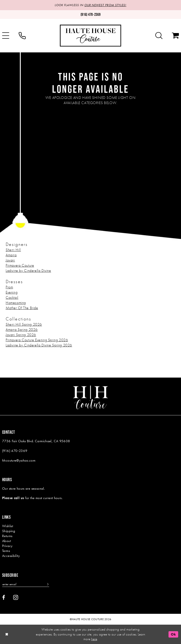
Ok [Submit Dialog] (173, 634)
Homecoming (16, 303)
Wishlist (8, 526)
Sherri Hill (13, 250)
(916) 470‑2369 (15, 451)
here (94, 639)
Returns (7, 536)
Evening (12, 292)
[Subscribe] (47, 584)
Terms (6, 551)
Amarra (11, 255)
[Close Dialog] (7, 634)
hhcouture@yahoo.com (19, 460)
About (6, 541)
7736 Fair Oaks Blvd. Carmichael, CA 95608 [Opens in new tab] (36, 441)
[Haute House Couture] (90, 36)
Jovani (10, 260)
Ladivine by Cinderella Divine (28, 271)
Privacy (7, 546)
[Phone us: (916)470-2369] (90, 15)
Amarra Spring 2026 (22, 330)
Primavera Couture (20, 265)
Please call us (13, 498)
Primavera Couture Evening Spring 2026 (37, 340)
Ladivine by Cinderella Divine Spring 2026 (39, 345)
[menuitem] (22, 36)
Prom (9, 287)
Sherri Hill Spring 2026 (24, 324)
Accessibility (11, 556)
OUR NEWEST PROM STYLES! (105, 5)
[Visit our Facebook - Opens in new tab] (4, 598)
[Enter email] (26, 584)
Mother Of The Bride (22, 308)
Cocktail (12, 297)
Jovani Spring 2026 (21, 335)
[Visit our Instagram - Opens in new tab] (16, 597)
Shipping (9, 531)
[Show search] (159, 36)
